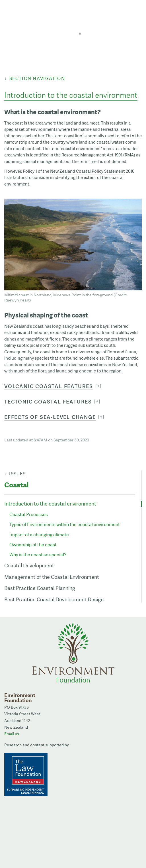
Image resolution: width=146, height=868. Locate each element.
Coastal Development (29, 566)
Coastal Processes (29, 515)
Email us (12, 734)
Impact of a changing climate (39, 535)
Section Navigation (37, 79)
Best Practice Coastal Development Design (54, 599)
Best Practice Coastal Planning (40, 588)
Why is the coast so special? (38, 555)
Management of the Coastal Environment (52, 577)
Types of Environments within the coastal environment (65, 524)
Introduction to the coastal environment (50, 504)
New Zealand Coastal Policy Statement (88, 171)
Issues (17, 474)
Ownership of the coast (33, 545)
